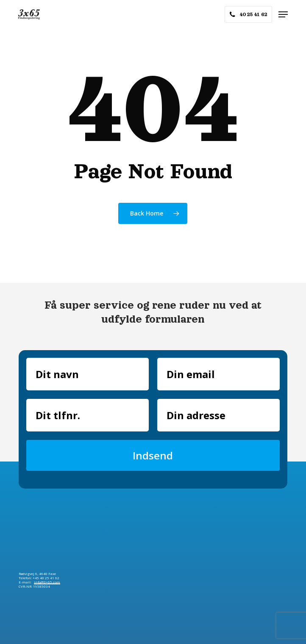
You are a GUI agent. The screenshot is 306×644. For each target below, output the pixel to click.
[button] (283, 14)
